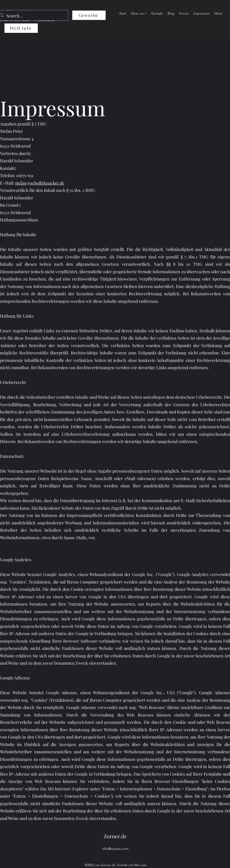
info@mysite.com (115, 849)
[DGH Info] (21, 28)
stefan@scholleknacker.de (40, 183)
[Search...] (32, 16)
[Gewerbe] (89, 15)
